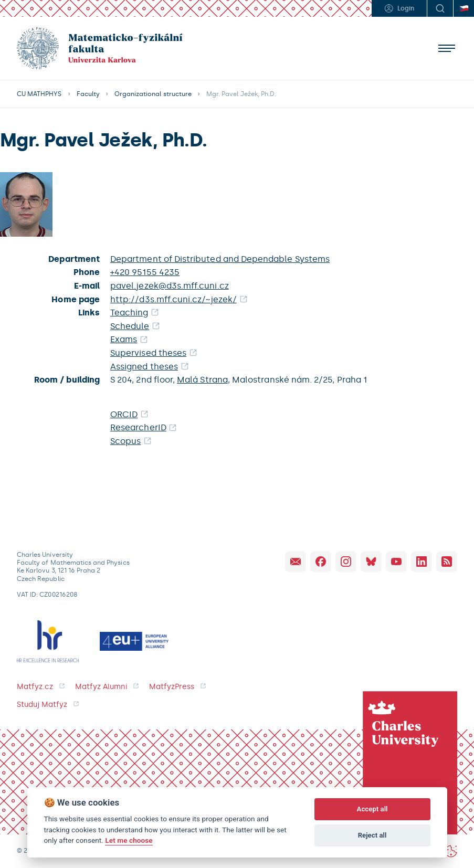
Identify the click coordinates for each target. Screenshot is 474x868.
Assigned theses (144, 367)
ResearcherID (138, 427)
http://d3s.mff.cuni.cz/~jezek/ (173, 299)
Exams (124, 339)
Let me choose (129, 840)
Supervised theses (148, 353)
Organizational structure (153, 94)
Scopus (125, 441)
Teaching (129, 313)
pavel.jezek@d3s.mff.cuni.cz (170, 286)
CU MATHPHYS (39, 94)
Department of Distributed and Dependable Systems (220, 259)
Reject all (372, 835)
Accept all (372, 809)
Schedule (130, 326)
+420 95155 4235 (145, 272)
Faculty (88, 94)
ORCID (124, 414)
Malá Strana (202, 380)
